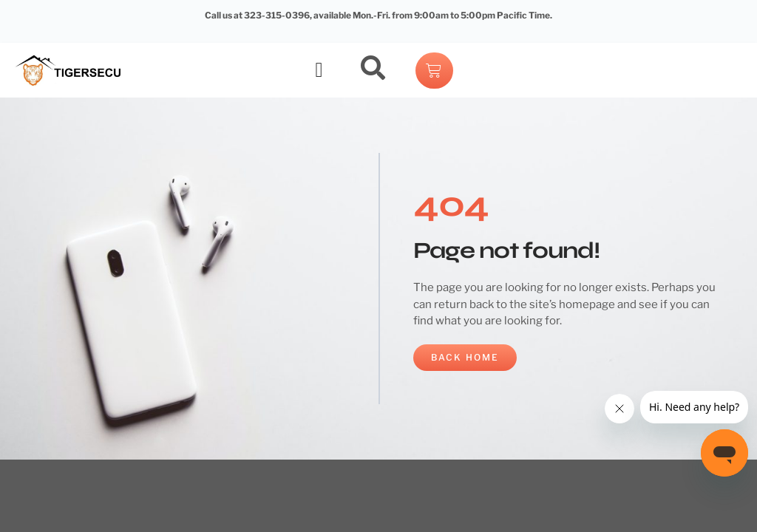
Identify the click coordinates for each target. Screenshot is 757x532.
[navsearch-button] (373, 70)
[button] (319, 70)
